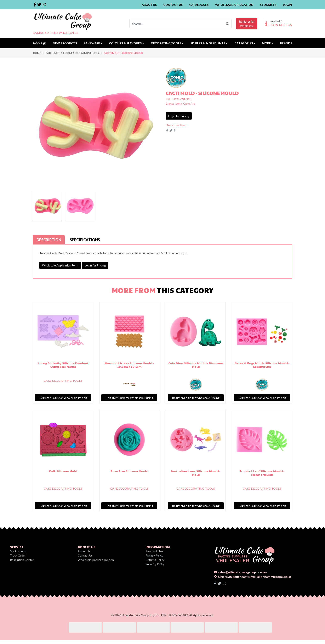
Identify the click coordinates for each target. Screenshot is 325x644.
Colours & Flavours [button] (127, 43)
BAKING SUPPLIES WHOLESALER (56, 33)
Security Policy (155, 564)
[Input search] (176, 24)
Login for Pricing (179, 116)
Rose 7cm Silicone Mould (129, 471)
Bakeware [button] (93, 43)
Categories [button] (245, 43)
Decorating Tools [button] (167, 43)
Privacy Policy (154, 555)
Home (39, 43)
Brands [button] (286, 43)
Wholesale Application (234, 5)
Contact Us (173, 5)
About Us (149, 5)
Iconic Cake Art (185, 103)
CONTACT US (281, 25)
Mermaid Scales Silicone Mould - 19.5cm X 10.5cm (129, 365)
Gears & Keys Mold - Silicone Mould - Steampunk (262, 365)
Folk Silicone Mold (63, 471)
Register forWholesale (247, 24)
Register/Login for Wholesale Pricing (63, 398)
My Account (18, 551)
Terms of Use (154, 551)
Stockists (268, 5)
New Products (65, 43)
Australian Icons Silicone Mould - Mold (196, 473)
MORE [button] (268, 43)
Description (49, 240)
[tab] (49, 240)
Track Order (18, 555)
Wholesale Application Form (60, 265)
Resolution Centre (22, 560)
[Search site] (227, 24)
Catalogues (199, 5)
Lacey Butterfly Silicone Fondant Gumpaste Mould (63, 365)
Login (287, 5)
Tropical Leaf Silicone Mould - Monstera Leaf (262, 473)
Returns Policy (155, 560)
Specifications (85, 240)
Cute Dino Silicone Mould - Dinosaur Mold (196, 365)
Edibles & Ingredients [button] (209, 43)
